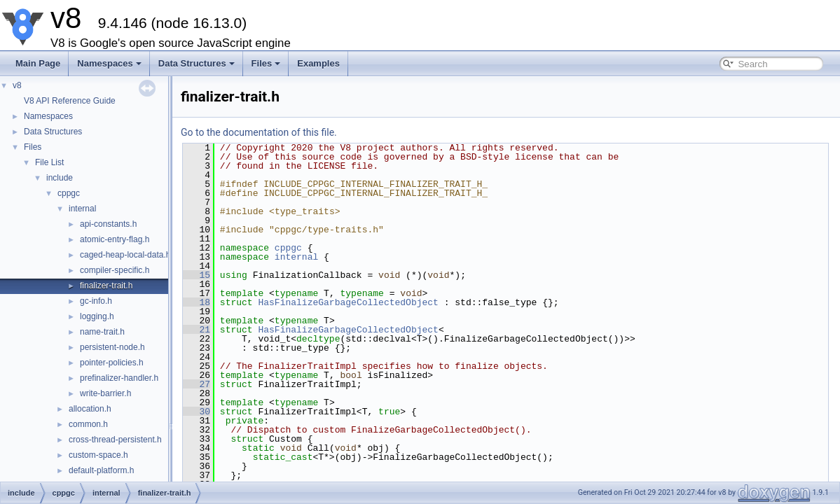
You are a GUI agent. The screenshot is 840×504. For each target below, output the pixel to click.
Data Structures (197, 63)
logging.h (97, 316)
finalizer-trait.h (106, 286)
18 (197, 302)
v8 (17, 85)
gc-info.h (96, 301)
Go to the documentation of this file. (259, 132)
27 (197, 384)
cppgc (69, 193)
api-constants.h (108, 224)
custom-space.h (98, 455)
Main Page (38, 63)
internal (82, 209)
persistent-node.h (112, 347)
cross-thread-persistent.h (115, 440)
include (60, 178)
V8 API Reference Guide (70, 101)
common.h (88, 424)
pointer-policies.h (112, 363)
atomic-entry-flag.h (115, 239)
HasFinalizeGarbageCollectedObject (348, 302)
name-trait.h (102, 332)
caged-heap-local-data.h (125, 255)
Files (266, 63)
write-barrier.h (105, 393)
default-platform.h (101, 470)
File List (49, 162)
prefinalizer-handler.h (119, 378)
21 (197, 330)
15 (197, 275)
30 (197, 412)
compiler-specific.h (115, 270)
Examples (318, 63)
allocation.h (90, 409)
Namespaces (109, 63)
